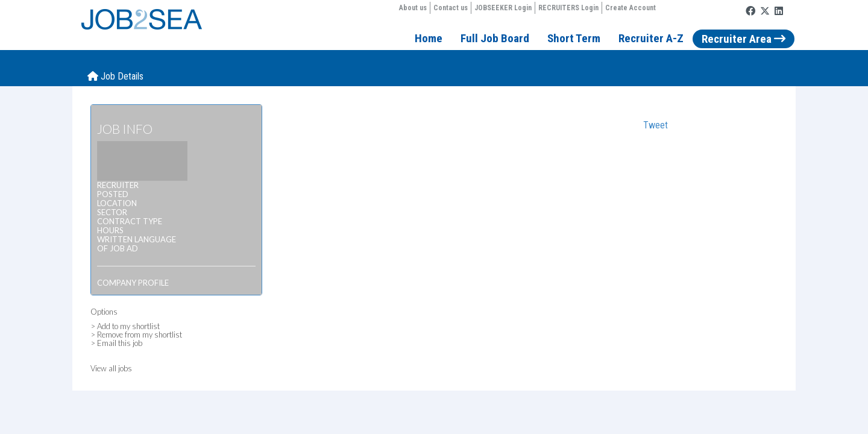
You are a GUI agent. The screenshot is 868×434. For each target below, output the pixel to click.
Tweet (656, 125)
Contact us (451, 8)
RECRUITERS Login (568, 8)
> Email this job (116, 343)
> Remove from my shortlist (136, 335)
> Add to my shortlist (125, 326)
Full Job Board (495, 38)
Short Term (574, 38)
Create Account (631, 8)
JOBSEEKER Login (503, 8)
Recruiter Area (744, 39)
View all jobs (111, 368)
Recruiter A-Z (651, 38)
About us (413, 8)
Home (429, 38)
